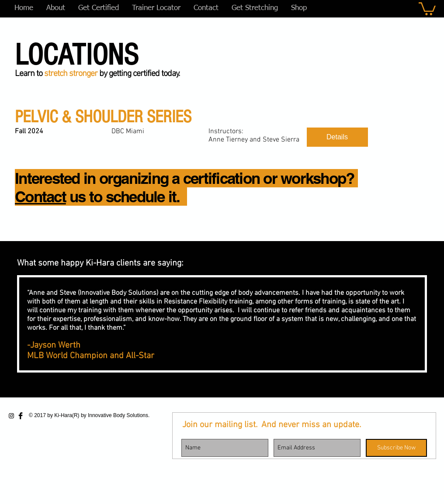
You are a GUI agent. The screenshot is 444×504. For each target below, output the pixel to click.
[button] (427, 8)
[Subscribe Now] (396, 448)
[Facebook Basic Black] (21, 416)
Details (337, 137)
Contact (40, 197)
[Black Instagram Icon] (11, 416)
